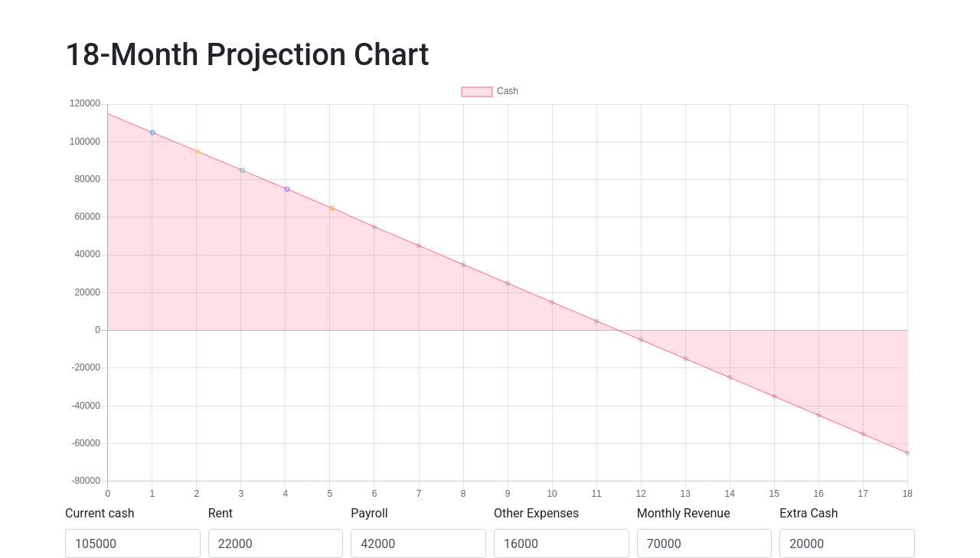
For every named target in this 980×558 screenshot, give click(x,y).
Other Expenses (536, 513)
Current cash (100, 513)
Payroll (369, 513)
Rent (220, 513)
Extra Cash (808, 513)
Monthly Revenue (684, 513)
